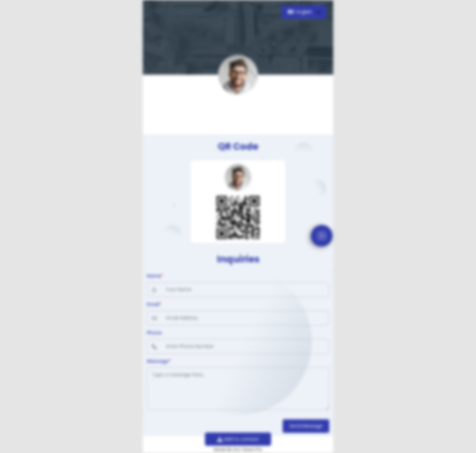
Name (155, 276)
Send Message (306, 426)
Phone (154, 333)
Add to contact (238, 439)
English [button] (301, 12)
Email (154, 304)
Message (159, 361)
